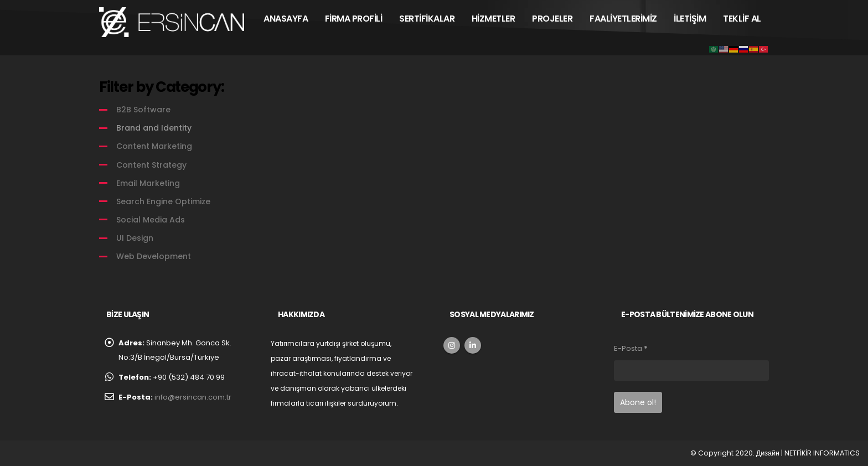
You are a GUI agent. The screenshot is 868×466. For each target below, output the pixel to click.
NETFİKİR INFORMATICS (822, 453)
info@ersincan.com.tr (193, 397)
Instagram (452, 345)
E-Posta (631, 348)
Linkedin (473, 345)
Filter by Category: (161, 87)
